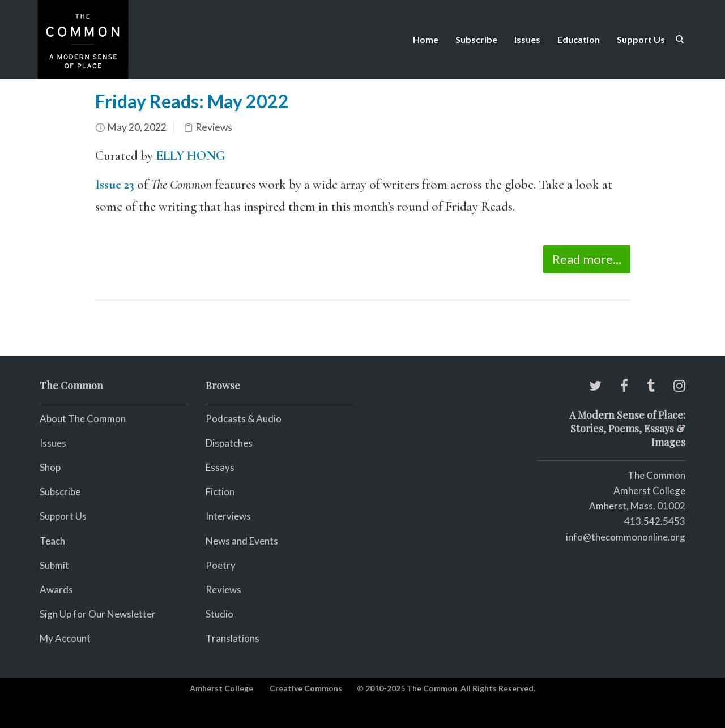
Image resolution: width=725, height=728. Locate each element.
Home (426, 39)
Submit (54, 565)
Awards (56, 590)
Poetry (221, 565)
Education (579, 39)
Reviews (214, 127)
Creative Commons (306, 688)
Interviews (228, 516)
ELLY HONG (191, 156)
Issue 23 (115, 185)
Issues (527, 39)
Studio (219, 614)
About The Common (83, 419)
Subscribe (476, 39)
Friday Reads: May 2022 (192, 101)
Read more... (587, 259)
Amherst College (221, 688)
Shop (50, 467)
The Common (656, 475)
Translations (233, 638)
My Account (65, 638)
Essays (220, 467)
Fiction (220, 492)
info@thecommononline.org (626, 537)
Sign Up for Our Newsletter (98, 614)
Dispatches (229, 443)
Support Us (641, 39)
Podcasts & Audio (244, 419)
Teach (52, 541)
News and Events (242, 541)
